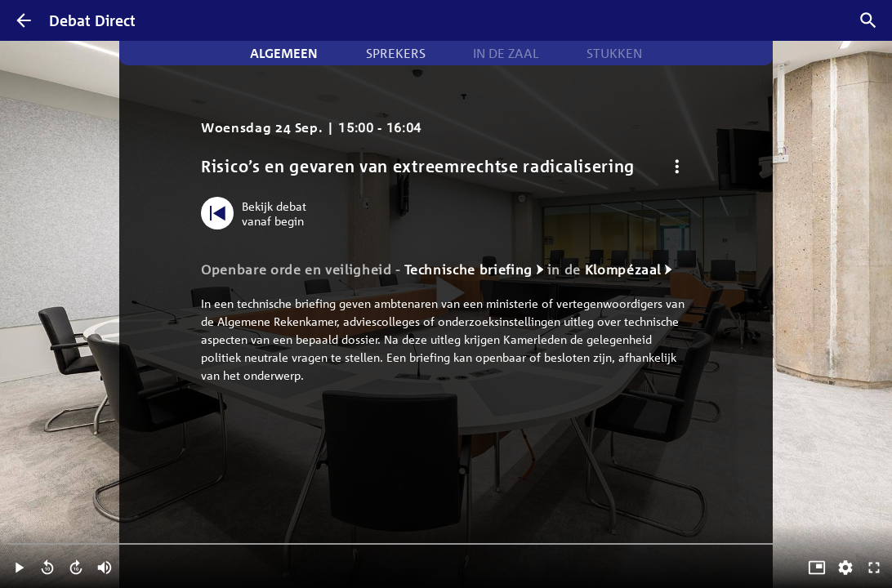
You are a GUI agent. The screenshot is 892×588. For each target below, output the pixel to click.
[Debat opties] (677, 166)
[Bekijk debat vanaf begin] (258, 213)
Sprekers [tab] (396, 53)
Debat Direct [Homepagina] (92, 20)
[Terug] (24, 20)
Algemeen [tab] (284, 53)
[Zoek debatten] (868, 20)
